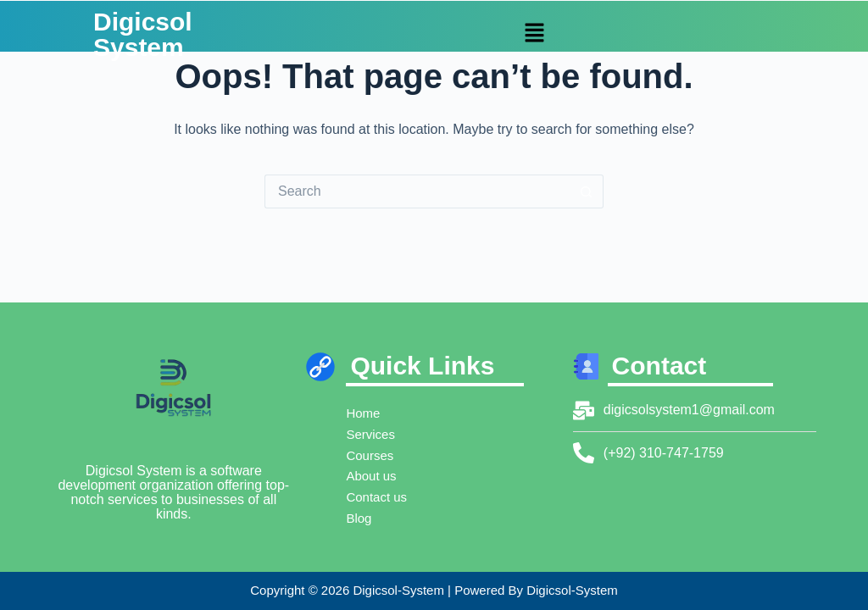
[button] (534, 34)
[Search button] (587, 191)
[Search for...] (417, 191)
